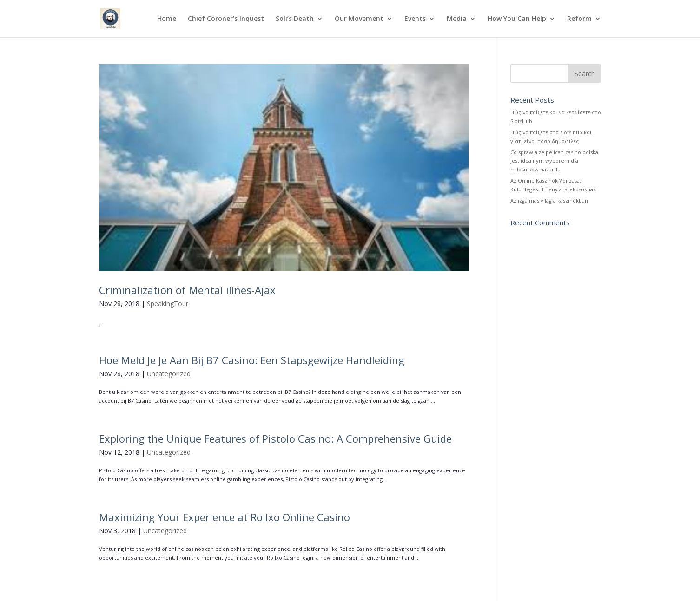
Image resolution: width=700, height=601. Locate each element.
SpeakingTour (168, 304)
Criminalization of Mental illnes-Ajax (187, 290)
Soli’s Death (295, 19)
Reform (579, 19)
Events (415, 19)
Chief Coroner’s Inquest (226, 19)
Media (457, 19)
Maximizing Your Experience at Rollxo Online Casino (225, 517)
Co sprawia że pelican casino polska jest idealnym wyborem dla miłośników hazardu (554, 161)
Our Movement (359, 19)
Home (167, 19)
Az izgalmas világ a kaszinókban (549, 200)
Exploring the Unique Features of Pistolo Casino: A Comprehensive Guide (275, 438)
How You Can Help (517, 19)
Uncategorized (169, 374)
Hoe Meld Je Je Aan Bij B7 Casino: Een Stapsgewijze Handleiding (252, 360)
